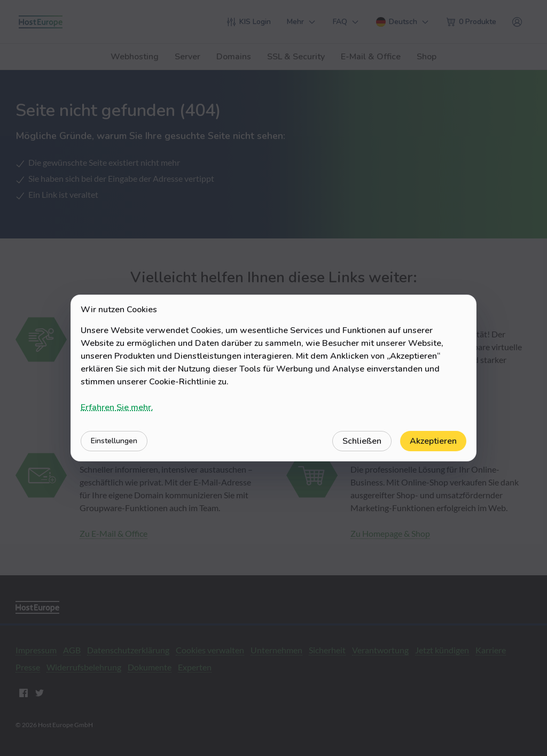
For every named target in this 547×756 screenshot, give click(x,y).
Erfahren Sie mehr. (117, 407)
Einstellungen (114, 441)
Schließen (362, 441)
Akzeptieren (433, 441)
